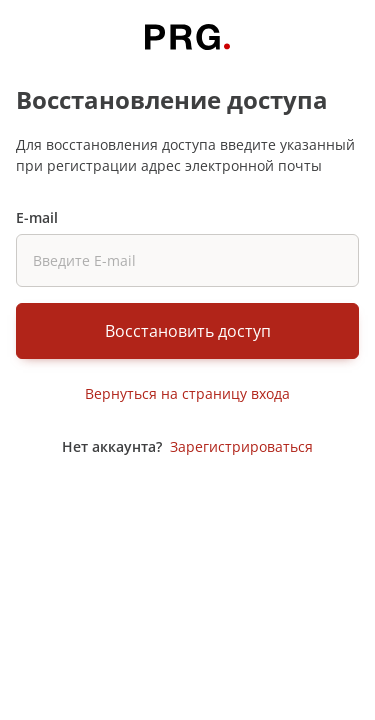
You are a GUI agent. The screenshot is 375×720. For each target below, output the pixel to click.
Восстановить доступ (188, 331)
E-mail (37, 217)
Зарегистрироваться (241, 446)
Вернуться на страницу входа (187, 393)
